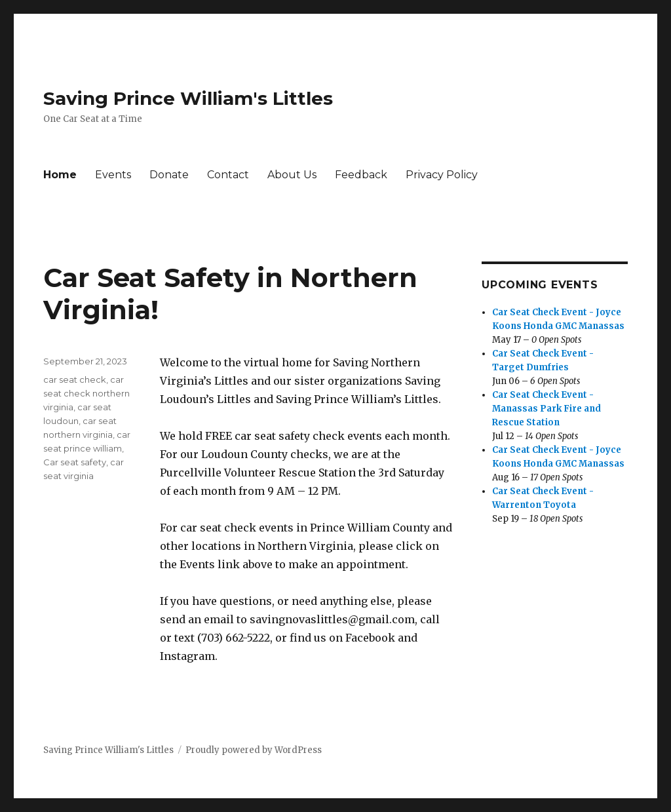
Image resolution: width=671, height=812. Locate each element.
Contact (228, 175)
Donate (169, 175)
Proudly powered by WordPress (254, 750)
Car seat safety (75, 462)
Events (113, 175)
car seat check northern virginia (86, 393)
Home (60, 175)
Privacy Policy (442, 175)
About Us (292, 175)
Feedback (361, 175)
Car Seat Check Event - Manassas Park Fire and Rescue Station (546, 409)
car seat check (75, 379)
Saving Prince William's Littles (188, 98)
